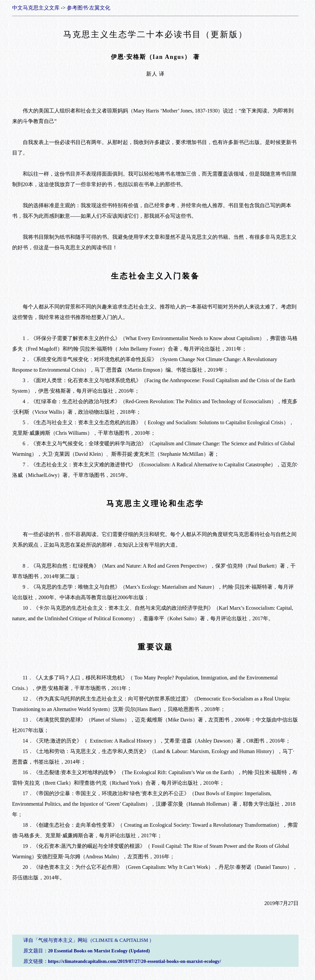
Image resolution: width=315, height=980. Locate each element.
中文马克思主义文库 (36, 8)
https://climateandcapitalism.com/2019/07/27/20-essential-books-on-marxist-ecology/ (135, 961)
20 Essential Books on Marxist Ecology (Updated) (99, 951)
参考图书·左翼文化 (89, 8)
